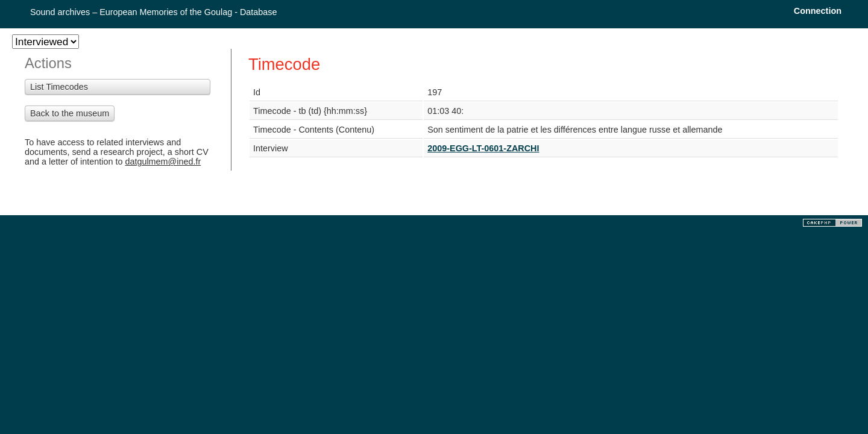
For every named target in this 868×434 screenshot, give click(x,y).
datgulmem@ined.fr (163, 162)
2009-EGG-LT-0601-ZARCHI (483, 148)
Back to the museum (70, 113)
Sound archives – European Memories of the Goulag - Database (154, 12)
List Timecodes (59, 87)
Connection (818, 11)
